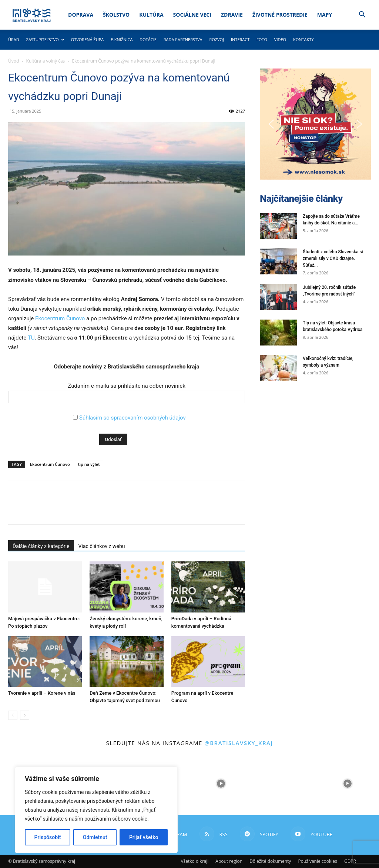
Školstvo (116, 15)
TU (31, 338)
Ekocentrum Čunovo (60, 318)
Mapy (325, 15)
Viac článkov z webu (102, 546)
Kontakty (303, 39)
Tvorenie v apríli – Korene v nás (42, 693)
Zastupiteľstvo (45, 39)
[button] (362, 15)
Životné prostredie (280, 15)
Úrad (14, 39)
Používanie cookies (317, 861)
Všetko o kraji (194, 861)
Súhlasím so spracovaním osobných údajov (133, 418)
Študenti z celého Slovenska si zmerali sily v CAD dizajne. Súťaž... (333, 258)
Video (280, 39)
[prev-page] (13, 715)
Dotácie (148, 39)
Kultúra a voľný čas (46, 61)
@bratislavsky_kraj (239, 743)
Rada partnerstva (183, 39)
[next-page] (25, 715)
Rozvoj (217, 39)
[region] (96, 810)
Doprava (81, 15)
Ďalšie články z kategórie (41, 546)
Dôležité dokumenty (270, 861)
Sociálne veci (192, 15)
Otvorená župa (88, 39)
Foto (262, 39)
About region (229, 861)
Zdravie (232, 15)
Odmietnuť (95, 837)
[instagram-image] (221, 784)
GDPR (350, 861)
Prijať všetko (144, 837)
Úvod (14, 61)
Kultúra (151, 15)
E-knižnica (122, 39)
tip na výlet (89, 464)
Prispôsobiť (48, 837)
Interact (240, 39)
